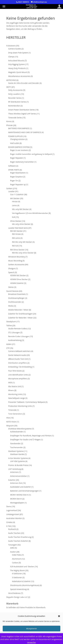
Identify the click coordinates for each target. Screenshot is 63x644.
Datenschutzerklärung (40, 620)
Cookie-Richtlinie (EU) (30, 623)
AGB (25, 620)
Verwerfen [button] (31, 642)
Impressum (15, 620)
